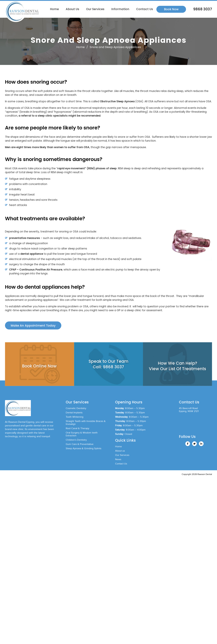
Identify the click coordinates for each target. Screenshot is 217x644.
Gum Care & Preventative (80, 445)
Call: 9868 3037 (108, 368)
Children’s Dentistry (76, 441)
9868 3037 (202, 9)
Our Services (95, 9)
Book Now (171, 9)
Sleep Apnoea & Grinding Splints (84, 449)
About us (72, 9)
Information (120, 9)
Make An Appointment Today (34, 326)
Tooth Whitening (75, 418)
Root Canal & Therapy (77, 429)
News (118, 460)
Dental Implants (74, 414)
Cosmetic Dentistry (76, 409)
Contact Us (145, 9)
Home (54, 9)
